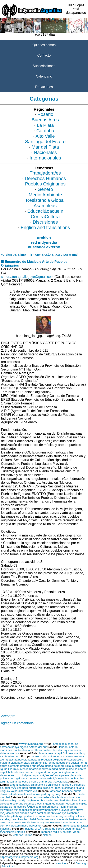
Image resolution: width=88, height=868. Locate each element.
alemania (14, 766)
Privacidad (8, 866)
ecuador (5, 788)
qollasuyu (48, 788)
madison (44, 807)
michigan (73, 807)
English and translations (45, 227)
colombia (80, 785)
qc (84, 753)
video (76, 832)
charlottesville (67, 800)
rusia (42, 778)
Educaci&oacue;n (45, 211)
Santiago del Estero (45, 142)
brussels (78, 760)
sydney (56, 794)
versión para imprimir (17, 255)
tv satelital (66, 832)
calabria (16, 763)
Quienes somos (44, 45)
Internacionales (45, 158)
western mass (19, 826)
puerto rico (35, 788)
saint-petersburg (10, 756)
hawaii (60, 804)
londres (44, 769)
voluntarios (18, 832)
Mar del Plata (45, 147)
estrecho (5, 747)
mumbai (5, 797)
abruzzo (37, 756)
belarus (36, 760)
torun (3, 782)
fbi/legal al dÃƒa (34, 829)
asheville (49, 797)
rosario (59, 788)
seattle (26, 822)
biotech (47, 835)
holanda (13, 772)
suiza (80, 778)
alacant (47, 756)
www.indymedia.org (31, 744)
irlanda (49, 766)
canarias (73, 744)
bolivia (26, 785)
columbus (30, 804)
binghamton (33, 800)
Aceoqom (8, 716)
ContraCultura (45, 217)
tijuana (80, 788)
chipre (35, 763)
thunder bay (60, 750)
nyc (64, 813)
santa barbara (70, 819)
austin (68, 797)
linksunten (19, 769)
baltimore (6, 800)
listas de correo (55, 829)
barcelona (24, 760)
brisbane (67, 791)
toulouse (23, 782)
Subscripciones (44, 66)
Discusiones (45, 222)
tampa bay (37, 822)
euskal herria (79, 763)
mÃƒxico (16, 788)
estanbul (59, 766)
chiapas (36, 785)
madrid (54, 769)
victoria (4, 753)
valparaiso (17, 791)
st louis (80, 816)
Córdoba (45, 131)
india (82, 794)
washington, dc (46, 804)
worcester (35, 826)
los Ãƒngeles (30, 807)
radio (56, 832)
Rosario (45, 114)
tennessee (51, 822)
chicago (81, 800)
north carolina (38, 813)
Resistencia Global (45, 200)
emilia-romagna (49, 763)
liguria (4, 769)
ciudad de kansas (11, 807)
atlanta (59, 797)
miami (63, 807)
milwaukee (7, 810)
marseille (72, 769)
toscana (12, 782)
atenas (4, 760)
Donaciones (44, 87)
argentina (16, 785)
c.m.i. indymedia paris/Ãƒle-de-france (38, 775)
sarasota (16, 822)
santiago (70, 788)
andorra (57, 756)
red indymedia (44, 242)
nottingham (65, 772)
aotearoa (56, 791)
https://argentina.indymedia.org (19, 857)
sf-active (61, 863)
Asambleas (45, 206)
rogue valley (67, 816)
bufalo (54, 800)
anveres (68, 756)
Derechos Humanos (45, 178)
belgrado (58, 760)
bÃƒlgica (47, 760)
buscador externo (44, 247)
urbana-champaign (70, 822)
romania (33, 778)
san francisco (21, 819)
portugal (15, 778)
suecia (72, 778)
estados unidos (23, 835)
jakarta (52, 753)
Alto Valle (45, 136)
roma (24, 778)
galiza (4, 766)
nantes (82, 769)
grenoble (26, 766)
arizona (38, 797)
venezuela (31, 791)
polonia (4, 778)
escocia (63, 778)
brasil (62, 785)
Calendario (44, 76)
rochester (53, 816)
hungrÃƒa (38, 766)
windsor (14, 753)
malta (62, 769)
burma (43, 753)
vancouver (75, 750)
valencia (62, 782)
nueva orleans (20, 813)
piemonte (76, 775)
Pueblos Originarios (45, 184)
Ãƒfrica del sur (38, 747)
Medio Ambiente (45, 195)
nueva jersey (67, 810)
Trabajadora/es (45, 173)
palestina (6, 829)
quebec (47, 750)
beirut (77, 826)
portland (29, 816)
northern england (35, 772)
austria (13, 760)
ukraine (34, 782)
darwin (4, 794)
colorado (18, 804)
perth (44, 794)
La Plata (45, 125)
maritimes (6, 750)
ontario (29, 750)
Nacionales (45, 152)
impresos (46, 832)
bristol (68, 760)
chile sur (53, 785)
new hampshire (49, 810)
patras (65, 775)
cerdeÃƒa (51, 778)
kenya (15, 747)
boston (45, 800)
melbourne (34, 794)
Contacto (44, 55)
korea (70, 753)
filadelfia (5, 816)
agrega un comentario (17, 723)
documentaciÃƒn (75, 829)
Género (45, 189)
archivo (44, 238)
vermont (5, 826)
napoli (4, 772)
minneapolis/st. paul (26, 810)
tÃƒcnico (5, 832)
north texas (54, 813)
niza (21, 772)
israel (84, 826)
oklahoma (73, 813)
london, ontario (68, 747)
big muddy (19, 800)
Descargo (82, 863)
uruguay (5, 791)
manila (78, 753)
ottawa (38, 750)
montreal (18, 750)
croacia (26, 763)
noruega (52, 772)
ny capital (81, 804)
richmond (41, 816)
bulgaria (5, 763)
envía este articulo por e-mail (57, 255)
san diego (6, 819)
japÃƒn (61, 753)
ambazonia (60, 744)
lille (10, 769)
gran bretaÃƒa (48, 782)
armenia (79, 756)
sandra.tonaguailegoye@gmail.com (27, 277)
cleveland (6, 804)
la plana (76, 766)
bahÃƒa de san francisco (45, 819)
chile (44, 785)
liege (85, 766)
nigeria (24, 747)
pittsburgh (17, 816)
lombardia (33, 769)
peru (25, 788)
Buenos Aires (45, 120)
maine (54, 807)
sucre (70, 785)
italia (68, 766)
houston (70, 804)
